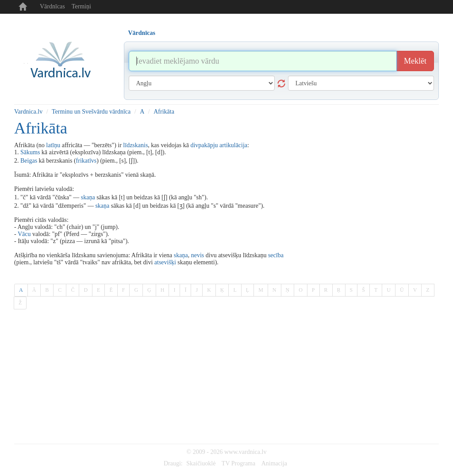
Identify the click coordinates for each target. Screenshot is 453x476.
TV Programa (238, 463)
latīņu (53, 145)
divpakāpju (204, 145)
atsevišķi (165, 262)
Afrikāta (164, 112)
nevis (198, 255)
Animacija (274, 463)
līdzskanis (135, 145)
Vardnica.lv (28, 112)
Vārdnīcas (52, 6)
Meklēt (415, 61)
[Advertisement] (226, 377)
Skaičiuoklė (201, 463)
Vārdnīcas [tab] (142, 33)
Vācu (24, 234)
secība (276, 255)
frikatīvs (86, 161)
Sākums (30, 152)
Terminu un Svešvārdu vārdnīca (91, 112)
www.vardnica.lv (246, 452)
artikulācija (233, 145)
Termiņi (81, 6)
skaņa (88, 197)
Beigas (29, 161)
